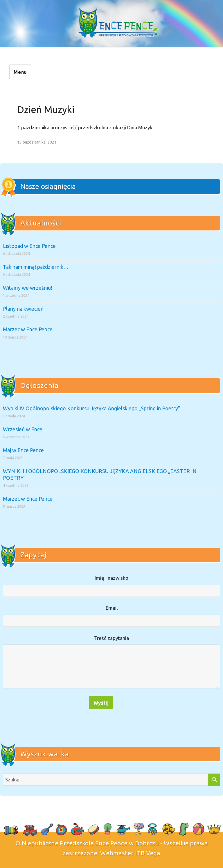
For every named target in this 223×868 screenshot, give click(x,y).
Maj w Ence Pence (23, 450)
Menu (20, 72)
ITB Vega (148, 853)
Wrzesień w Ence (23, 429)
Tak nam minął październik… (36, 267)
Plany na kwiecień (23, 309)
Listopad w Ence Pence (29, 246)
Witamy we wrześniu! (27, 288)
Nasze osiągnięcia (48, 186)
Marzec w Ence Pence (28, 329)
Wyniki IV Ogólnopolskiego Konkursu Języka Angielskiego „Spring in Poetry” (91, 408)
